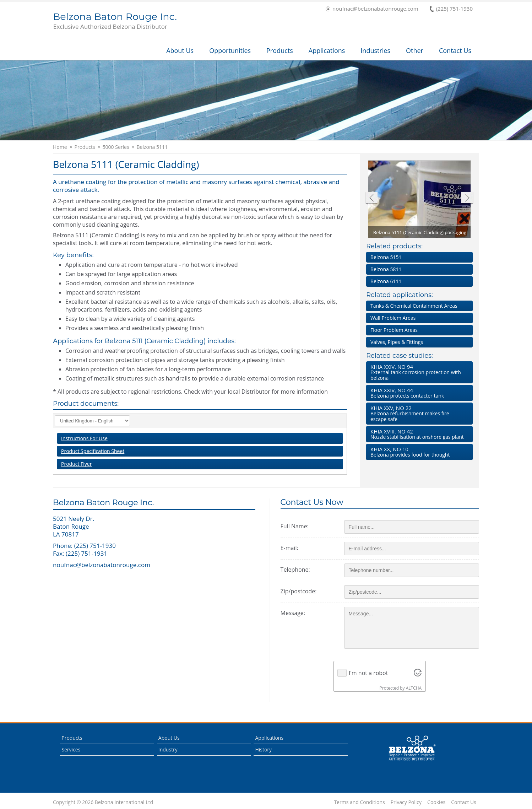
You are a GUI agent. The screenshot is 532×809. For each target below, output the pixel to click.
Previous (371, 198)
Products (280, 50)
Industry (168, 749)
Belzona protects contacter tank (418, 393)
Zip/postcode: (299, 591)
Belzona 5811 (386, 269)
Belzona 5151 (386, 257)
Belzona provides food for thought (418, 452)
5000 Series (116, 147)
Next (467, 198)
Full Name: (295, 526)
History (263, 749)
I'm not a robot (368, 673)
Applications (327, 50)
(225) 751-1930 (451, 9)
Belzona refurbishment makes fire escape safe (418, 413)
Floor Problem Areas (394, 330)
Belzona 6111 (386, 281)
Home (60, 147)
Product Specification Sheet (93, 451)
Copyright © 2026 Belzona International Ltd (103, 802)
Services (71, 749)
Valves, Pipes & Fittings (397, 342)
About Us (180, 50)
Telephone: (295, 570)
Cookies (436, 802)
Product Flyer (76, 464)
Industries (375, 50)
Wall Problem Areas (393, 318)
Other (415, 50)
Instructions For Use (84, 438)
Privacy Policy (406, 802)
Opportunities (230, 50)
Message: (293, 613)
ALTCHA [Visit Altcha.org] (414, 688)
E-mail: (289, 548)
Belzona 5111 (152, 147)
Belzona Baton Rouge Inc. (115, 21)
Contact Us (455, 50)
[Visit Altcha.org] (418, 673)
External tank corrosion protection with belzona (418, 372)
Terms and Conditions (359, 802)
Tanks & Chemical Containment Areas (414, 306)
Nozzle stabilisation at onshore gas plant (418, 434)
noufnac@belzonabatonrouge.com (372, 9)
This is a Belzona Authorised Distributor (412, 748)
